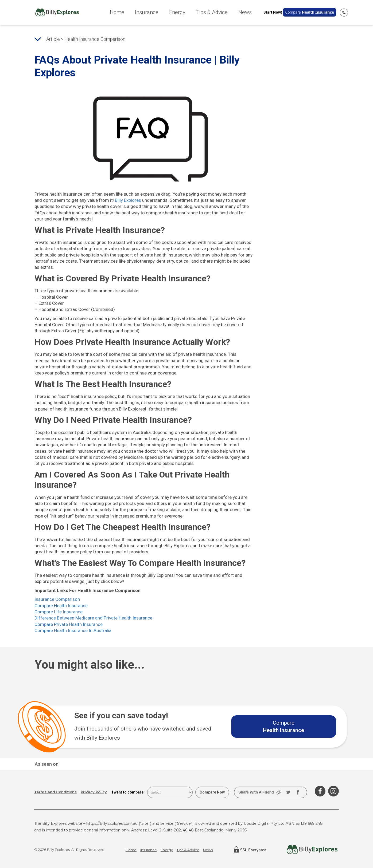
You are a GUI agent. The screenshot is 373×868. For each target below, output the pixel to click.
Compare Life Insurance (59, 612)
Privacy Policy (94, 792)
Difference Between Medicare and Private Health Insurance (93, 618)
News (245, 12)
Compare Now (212, 792)
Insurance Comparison (57, 599)
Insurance (147, 12)
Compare (310, 12)
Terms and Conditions (55, 792)
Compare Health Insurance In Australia (73, 630)
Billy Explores (128, 200)
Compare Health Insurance (61, 606)
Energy (177, 12)
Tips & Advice (212, 12)
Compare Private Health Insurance (69, 624)
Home (117, 12)
